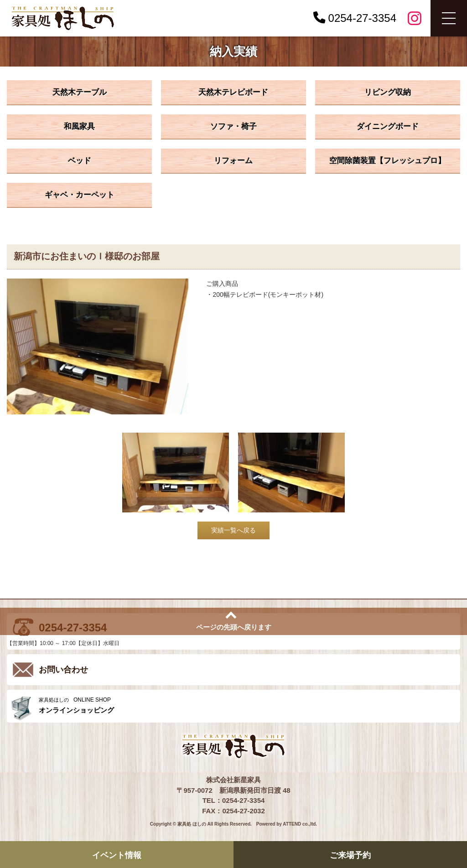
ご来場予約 (350, 855)
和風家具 (79, 127)
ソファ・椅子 (233, 127)
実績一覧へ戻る (233, 530)
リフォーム (233, 161)
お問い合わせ (63, 670)
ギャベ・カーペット (80, 195)
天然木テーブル (80, 92)
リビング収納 (388, 92)
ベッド (80, 161)
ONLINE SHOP (247, 705)
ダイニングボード (388, 127)
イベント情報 (117, 855)
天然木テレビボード (233, 92)
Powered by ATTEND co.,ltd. (287, 824)
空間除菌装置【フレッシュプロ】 (387, 161)
